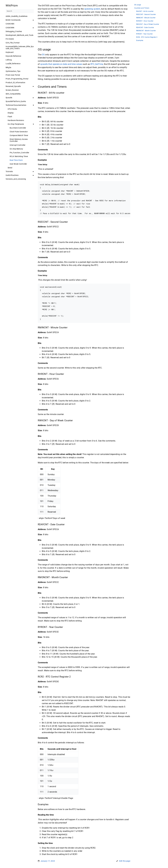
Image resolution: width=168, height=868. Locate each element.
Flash (10, 117)
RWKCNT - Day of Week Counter (148, 24)
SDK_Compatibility (13, 94)
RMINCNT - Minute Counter (146, 18)
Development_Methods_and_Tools (20, 35)
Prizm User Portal (13, 75)
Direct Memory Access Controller (19, 140)
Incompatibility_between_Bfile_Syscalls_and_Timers (20, 47)
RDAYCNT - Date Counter (145, 28)
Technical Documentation (16, 105)
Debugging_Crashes (14, 31)
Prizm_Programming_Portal (17, 79)
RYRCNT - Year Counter (144, 34)
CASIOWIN (10, 28)
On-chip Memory (16, 149)
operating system (92, 9)
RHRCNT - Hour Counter (145, 21)
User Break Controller (18, 164)
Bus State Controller (18, 128)
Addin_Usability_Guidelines (17, 16)
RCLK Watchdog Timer (19, 156)
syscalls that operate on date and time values (61, 64)
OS (43, 55)
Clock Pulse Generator (19, 132)
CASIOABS (10, 24)
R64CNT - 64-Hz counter (145, 11)
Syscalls (9, 98)
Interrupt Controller (18, 145)
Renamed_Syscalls (13, 86)
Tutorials (9, 171)
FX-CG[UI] (10, 39)
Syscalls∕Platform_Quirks (16, 101)
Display (11, 113)
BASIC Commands (13, 20)
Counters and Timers (142, 8)
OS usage (138, 5)
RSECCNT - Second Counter (146, 15)
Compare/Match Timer (19, 135)
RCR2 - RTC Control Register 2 (147, 37)
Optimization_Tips (13, 71)
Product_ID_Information (15, 83)
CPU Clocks (12, 109)
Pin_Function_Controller (19, 153)
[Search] (20, 11)
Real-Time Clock (16, 160)
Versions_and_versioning (16, 179)
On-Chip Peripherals (16, 124)
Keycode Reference (13, 56)
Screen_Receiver (12, 90)
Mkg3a (8, 67)
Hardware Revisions (16, 120)
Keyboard (10, 52)
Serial (10, 168)
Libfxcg (9, 60)
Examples (140, 41)
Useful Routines (12, 175)
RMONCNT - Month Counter (146, 31)
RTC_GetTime (97, 64)
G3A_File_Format (13, 43)
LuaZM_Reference (13, 64)
